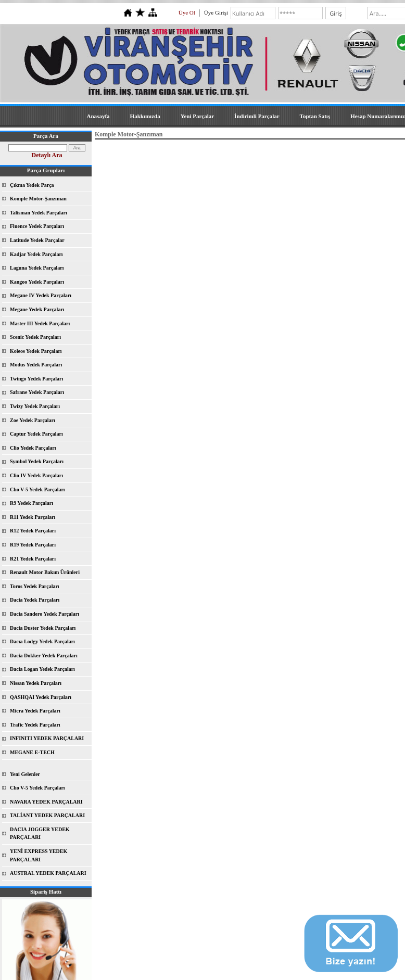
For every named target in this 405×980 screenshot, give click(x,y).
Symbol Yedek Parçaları (37, 461)
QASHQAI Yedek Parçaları (41, 697)
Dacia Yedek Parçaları (35, 600)
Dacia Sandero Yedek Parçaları (45, 614)
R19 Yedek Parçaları (33, 545)
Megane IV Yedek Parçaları (41, 295)
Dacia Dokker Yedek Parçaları (44, 656)
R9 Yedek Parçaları (31, 503)
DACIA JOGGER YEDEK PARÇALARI (40, 833)
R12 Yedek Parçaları (33, 531)
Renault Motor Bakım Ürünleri (45, 572)
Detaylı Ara (47, 155)
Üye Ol (187, 12)
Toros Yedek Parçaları (35, 586)
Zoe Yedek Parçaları (33, 420)
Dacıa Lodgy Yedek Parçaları (42, 641)
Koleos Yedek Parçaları (36, 351)
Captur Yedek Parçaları (36, 434)
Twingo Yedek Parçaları (36, 379)
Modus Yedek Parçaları (36, 365)
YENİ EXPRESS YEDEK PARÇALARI (39, 855)
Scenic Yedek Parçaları (35, 337)
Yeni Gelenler (25, 774)
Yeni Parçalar (197, 116)
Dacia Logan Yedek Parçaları (42, 669)
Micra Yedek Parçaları (35, 711)
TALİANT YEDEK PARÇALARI (47, 815)
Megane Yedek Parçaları (37, 309)
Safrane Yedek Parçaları (37, 392)
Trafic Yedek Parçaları (35, 725)
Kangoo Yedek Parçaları (37, 282)
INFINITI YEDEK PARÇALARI (47, 738)
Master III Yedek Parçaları (40, 323)
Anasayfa (98, 116)
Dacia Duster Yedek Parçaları (43, 628)
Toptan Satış (315, 116)
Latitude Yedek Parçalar (37, 240)
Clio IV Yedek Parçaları (36, 475)
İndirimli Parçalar (257, 116)
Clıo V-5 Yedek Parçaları (37, 489)
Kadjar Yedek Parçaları (36, 254)
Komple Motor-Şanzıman (38, 199)
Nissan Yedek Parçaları (36, 683)
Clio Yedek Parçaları (33, 448)
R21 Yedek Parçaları (33, 559)
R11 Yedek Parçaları (33, 517)
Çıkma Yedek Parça (32, 185)
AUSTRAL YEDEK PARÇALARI (48, 873)
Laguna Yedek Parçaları (37, 268)
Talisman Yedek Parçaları (39, 213)
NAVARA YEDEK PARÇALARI (46, 802)
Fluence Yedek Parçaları (37, 226)
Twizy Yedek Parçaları (35, 406)
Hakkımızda (145, 116)
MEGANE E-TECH (32, 752)
